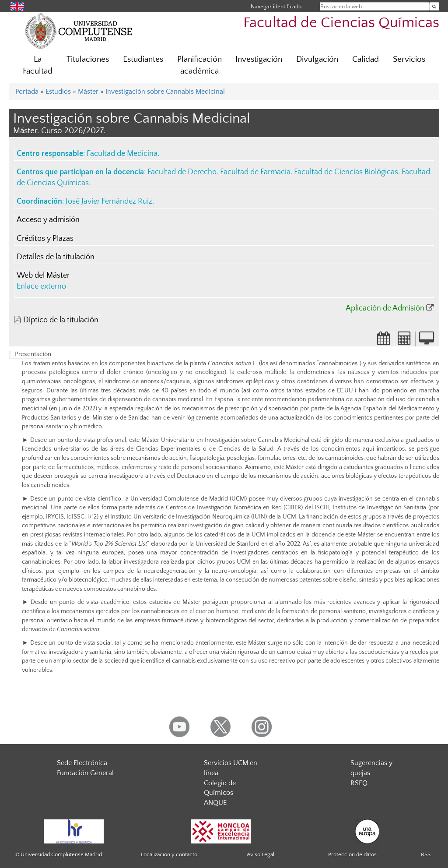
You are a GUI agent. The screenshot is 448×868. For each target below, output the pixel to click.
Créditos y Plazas (45, 239)
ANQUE (215, 803)
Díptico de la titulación (61, 320)
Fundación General (85, 773)
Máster (88, 92)
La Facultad (38, 65)
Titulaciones (88, 59)
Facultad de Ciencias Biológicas (346, 172)
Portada (27, 92)
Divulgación (317, 59)
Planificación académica (199, 65)
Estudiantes (143, 59)
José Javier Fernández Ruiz (109, 201)
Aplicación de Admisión (385, 308)
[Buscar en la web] (434, 6)
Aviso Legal (261, 854)
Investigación (259, 59)
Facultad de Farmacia (255, 172)
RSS (426, 854)
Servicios (409, 59)
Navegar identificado (276, 6)
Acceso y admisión (48, 220)
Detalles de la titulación (56, 257)
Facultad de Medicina (122, 154)
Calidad (366, 59)
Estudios (58, 92)
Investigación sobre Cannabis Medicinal (165, 92)
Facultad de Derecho (182, 172)
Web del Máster (43, 275)
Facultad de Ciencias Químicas (341, 23)
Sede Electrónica (82, 763)
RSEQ (359, 783)
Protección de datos (352, 854)
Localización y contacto (169, 854)
